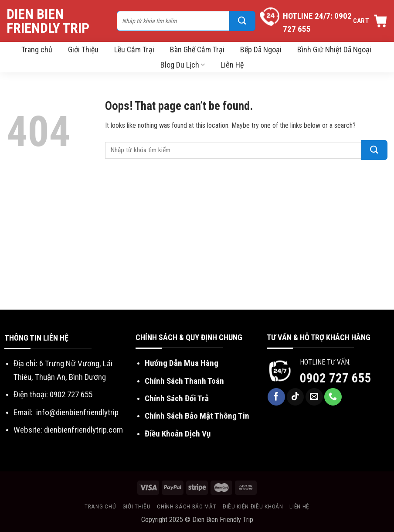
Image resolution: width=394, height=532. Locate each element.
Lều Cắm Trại (134, 49)
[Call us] (333, 397)
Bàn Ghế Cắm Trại (197, 49)
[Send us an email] (314, 397)
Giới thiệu (137, 506)
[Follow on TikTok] (295, 397)
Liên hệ (299, 506)
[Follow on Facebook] (276, 397)
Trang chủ (37, 49)
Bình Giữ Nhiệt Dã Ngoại (334, 49)
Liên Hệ (232, 65)
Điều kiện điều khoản (253, 506)
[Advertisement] (197, 244)
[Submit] (242, 21)
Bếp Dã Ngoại (261, 49)
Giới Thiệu (83, 49)
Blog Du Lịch (183, 65)
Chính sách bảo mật (187, 506)
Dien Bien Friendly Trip (48, 21)
